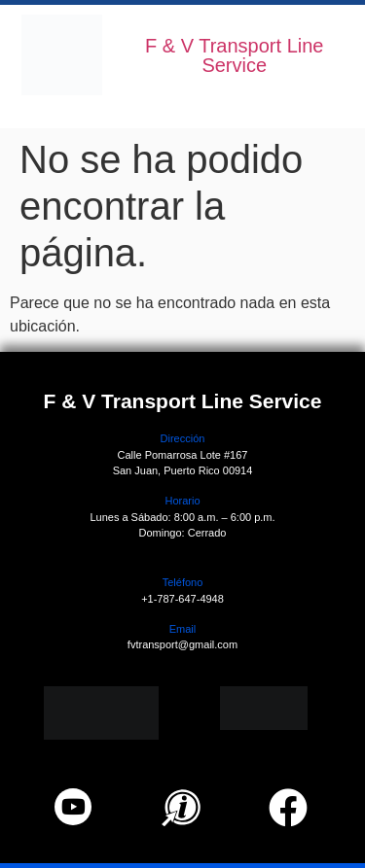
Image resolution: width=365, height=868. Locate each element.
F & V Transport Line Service (234, 55)
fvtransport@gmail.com (182, 644)
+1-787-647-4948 (182, 599)
